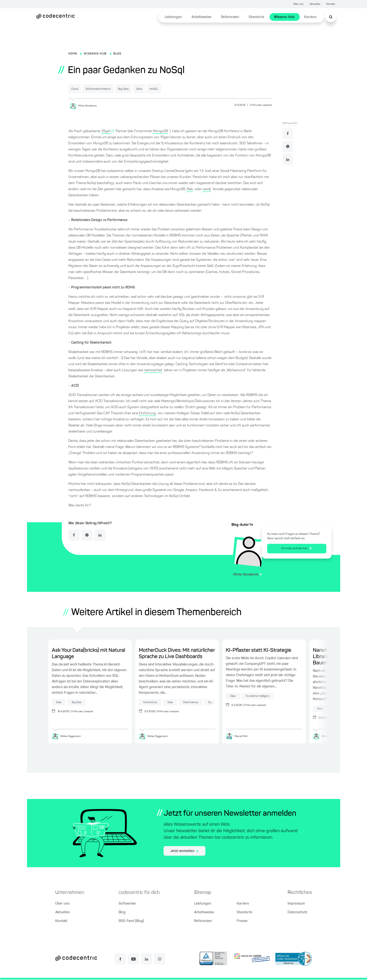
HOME (73, 54)
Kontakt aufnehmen (297, 548)
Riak (190, 189)
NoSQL (190, 89)
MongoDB (160, 131)
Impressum (296, 904)
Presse (242, 922)
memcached (153, 370)
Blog (122, 913)
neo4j (207, 189)
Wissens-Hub (284, 17)
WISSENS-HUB (95, 54)
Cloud (78, 89)
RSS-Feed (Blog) (131, 922)
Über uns (298, 4)
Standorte (256, 17)
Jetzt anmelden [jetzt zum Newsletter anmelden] (184, 852)
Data (168, 89)
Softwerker (127, 904)
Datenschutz (297, 913)
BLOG (117, 54)
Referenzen (230, 17)
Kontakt (331, 4)
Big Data (145, 89)
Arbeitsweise (201, 17)
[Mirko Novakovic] (85, 105)
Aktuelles (315, 4)
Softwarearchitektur (111, 89)
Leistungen (173, 17)
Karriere (310, 17)
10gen (106, 131)
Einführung (147, 413)
